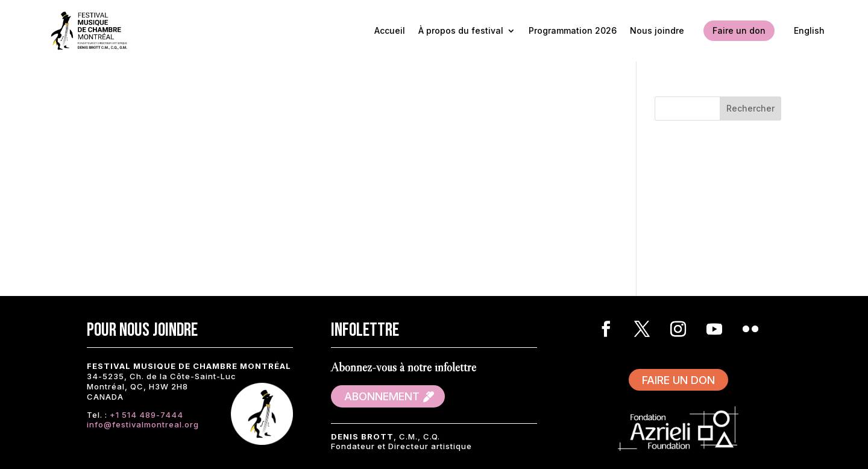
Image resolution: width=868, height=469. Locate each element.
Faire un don (739, 30)
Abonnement (382, 396)
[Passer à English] (809, 31)
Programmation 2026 (573, 30)
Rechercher (750, 108)
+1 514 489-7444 (146, 415)
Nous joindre (657, 30)
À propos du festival (461, 30)
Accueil (390, 30)
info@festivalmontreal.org (143, 424)
